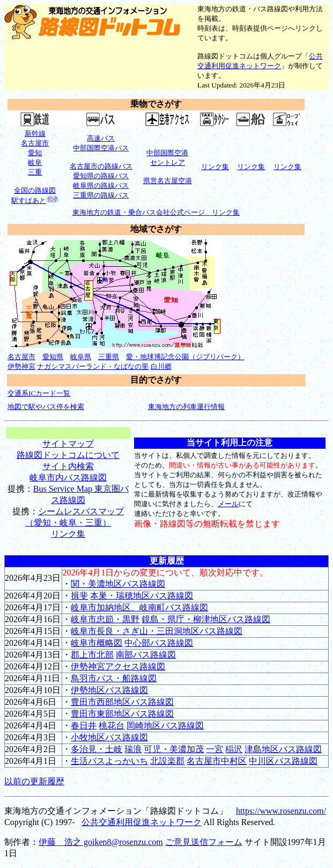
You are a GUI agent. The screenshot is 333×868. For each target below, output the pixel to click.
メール (228, 504)
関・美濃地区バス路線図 (118, 584)
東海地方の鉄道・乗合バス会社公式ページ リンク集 (156, 212)
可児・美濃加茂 (174, 749)
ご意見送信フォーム (204, 842)
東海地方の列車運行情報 (186, 407)
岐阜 (35, 162)
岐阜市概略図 (97, 643)
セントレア (168, 162)
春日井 (84, 725)
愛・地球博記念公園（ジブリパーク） (185, 357)
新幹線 (35, 133)
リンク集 (68, 534)
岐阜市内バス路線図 (68, 477)
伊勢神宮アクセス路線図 (118, 666)
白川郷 (161, 366)
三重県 (109, 357)
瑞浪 (133, 749)
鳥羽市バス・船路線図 (114, 678)
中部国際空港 (167, 153)
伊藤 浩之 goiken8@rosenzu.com (101, 842)
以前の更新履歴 (34, 781)
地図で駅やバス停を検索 (46, 407)
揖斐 (79, 596)
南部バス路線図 (146, 655)
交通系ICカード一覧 (39, 393)
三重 (35, 172)
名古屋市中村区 (217, 761)
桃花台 (112, 725)
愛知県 (53, 357)
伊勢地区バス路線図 (109, 690)
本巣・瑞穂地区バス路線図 (142, 596)
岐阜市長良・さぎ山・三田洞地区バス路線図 (157, 631)
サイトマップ (68, 444)
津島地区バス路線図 (283, 749)
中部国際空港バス (101, 148)
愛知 (35, 153)
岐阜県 (81, 357)
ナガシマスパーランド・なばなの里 (93, 366)
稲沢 (234, 749)
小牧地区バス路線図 (109, 737)
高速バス (101, 138)
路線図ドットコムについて (68, 455)
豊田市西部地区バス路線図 (122, 702)
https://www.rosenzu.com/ (281, 811)
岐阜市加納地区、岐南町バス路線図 (139, 607)
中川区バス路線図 (283, 761)
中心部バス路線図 (159, 643)
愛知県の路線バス (101, 176)
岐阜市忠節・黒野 (105, 619)
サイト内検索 (68, 466)
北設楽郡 (167, 761)
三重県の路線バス (101, 195)
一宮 (214, 749)
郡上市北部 (92, 655)
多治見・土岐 (97, 749)
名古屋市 (35, 143)
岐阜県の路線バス (101, 185)
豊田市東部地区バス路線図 (122, 714)
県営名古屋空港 (168, 181)
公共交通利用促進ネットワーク (142, 822)
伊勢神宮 (21, 366)
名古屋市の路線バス (101, 166)
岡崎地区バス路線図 (165, 725)
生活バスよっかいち (109, 761)
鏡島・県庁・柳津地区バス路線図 (206, 619)
